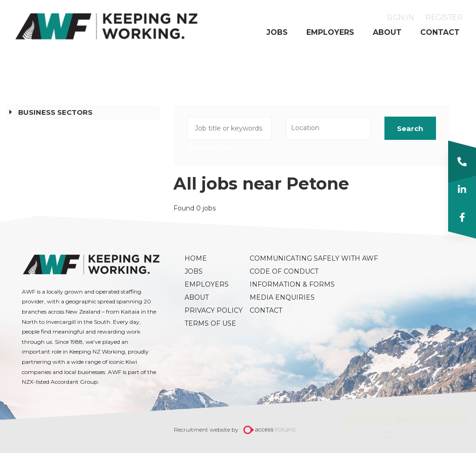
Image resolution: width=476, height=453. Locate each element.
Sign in (400, 17)
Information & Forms (278, 284)
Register (444, 17)
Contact (440, 32)
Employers (330, 32)
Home (196, 258)
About (387, 32)
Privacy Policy (212, 310)
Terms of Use (210, 323)
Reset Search (209, 149)
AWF (107, 26)
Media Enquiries (278, 297)
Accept (397, 418)
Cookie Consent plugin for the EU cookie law (397, 434)
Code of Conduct (278, 271)
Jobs (277, 32)
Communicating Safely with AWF (278, 258)
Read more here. (361, 399)
